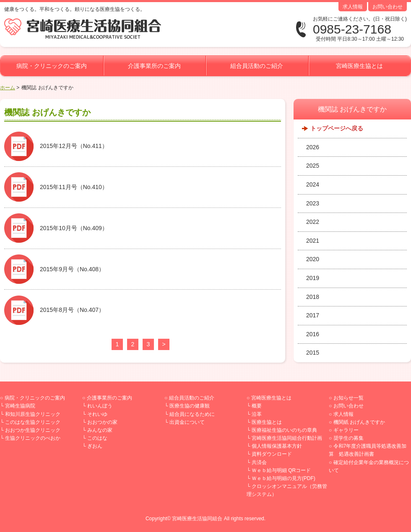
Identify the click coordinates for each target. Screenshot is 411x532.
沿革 (257, 414)
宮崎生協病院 (20, 406)
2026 (313, 147)
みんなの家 (100, 430)
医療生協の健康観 (190, 406)
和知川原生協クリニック (33, 414)
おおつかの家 (102, 422)
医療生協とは (267, 422)
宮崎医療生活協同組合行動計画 (287, 438)
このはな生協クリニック (33, 422)
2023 (313, 203)
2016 (313, 334)
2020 (313, 259)
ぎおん (95, 446)
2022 (313, 222)
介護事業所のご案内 (154, 66)
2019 (313, 278)
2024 (313, 184)
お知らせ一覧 (349, 398)
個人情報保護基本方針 (277, 446)
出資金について (187, 422)
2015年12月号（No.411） (74, 146)
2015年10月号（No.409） (74, 228)
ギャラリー (346, 430)
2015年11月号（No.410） (74, 187)
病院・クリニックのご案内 (52, 66)
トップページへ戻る (337, 128)
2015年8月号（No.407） (72, 310)
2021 (313, 241)
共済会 (259, 462)
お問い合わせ (388, 7)
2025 (313, 166)
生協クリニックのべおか (33, 438)
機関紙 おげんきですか (359, 422)
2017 (313, 315)
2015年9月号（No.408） (72, 269)
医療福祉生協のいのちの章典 (284, 430)
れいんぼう (100, 406)
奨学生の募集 (349, 438)
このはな (97, 438)
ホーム (8, 88)
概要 (257, 406)
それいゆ (97, 414)
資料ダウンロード (272, 454)
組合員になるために (192, 414)
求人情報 (353, 7)
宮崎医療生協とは (359, 66)
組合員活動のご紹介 (257, 66)
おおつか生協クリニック (33, 430)
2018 (313, 297)
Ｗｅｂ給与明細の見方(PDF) (284, 478)
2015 (313, 353)
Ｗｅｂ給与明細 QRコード (281, 470)
